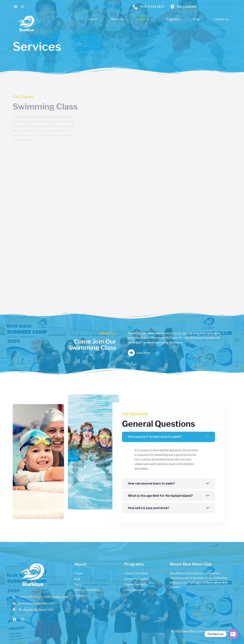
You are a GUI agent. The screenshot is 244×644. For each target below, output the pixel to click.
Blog (196, 19)
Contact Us (221, 19)
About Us (117, 19)
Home (93, 19)
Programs (173, 19)
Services (145, 19)
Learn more (139, 353)
